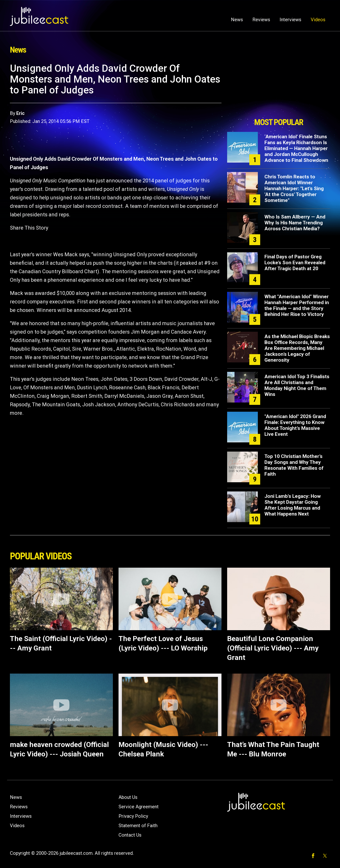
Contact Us (130, 835)
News (237, 20)
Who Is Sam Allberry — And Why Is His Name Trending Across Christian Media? (295, 223)
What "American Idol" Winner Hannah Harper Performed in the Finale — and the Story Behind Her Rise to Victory (297, 305)
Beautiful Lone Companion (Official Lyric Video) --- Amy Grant (273, 648)
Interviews (290, 20)
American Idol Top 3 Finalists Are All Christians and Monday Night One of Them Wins (297, 385)
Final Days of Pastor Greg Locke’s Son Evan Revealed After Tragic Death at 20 (295, 263)
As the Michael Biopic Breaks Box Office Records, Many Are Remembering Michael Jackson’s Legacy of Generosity (297, 348)
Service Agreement (139, 807)
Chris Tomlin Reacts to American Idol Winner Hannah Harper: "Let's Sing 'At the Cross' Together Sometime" (294, 189)
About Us (128, 797)
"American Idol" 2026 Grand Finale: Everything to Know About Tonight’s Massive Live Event (295, 425)
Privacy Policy (133, 816)
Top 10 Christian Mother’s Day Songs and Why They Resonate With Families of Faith (294, 465)
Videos (318, 20)
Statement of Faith (138, 826)
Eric (20, 113)
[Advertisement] (279, 89)
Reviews (261, 20)
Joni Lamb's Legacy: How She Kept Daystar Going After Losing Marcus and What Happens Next (293, 505)
